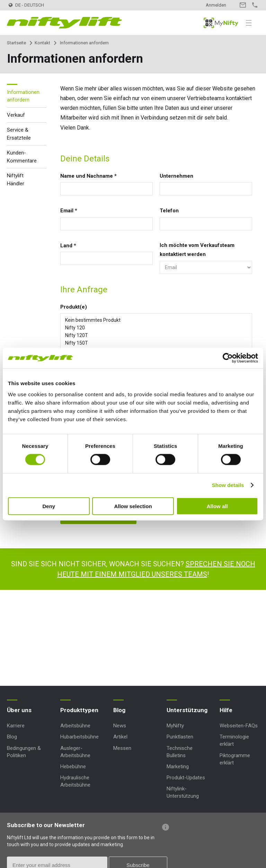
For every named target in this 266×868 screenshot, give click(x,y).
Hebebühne (73, 767)
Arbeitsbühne (75, 726)
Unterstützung (187, 710)
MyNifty (221, 23)
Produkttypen (79, 710)
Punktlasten (180, 737)
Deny (49, 506)
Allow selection (133, 506)
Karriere (16, 726)
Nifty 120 (156, 328)
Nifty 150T (156, 343)
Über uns (19, 710)
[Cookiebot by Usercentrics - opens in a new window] (228, 358)
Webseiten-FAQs (239, 726)
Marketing (178, 767)
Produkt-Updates (186, 778)
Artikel (120, 737)
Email (69, 211)
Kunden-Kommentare (22, 157)
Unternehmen (176, 176)
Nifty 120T (156, 335)
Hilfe (226, 710)
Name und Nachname (88, 176)
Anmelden (216, 5)
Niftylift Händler (16, 180)
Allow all (217, 506)
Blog (12, 737)
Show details (228, 485)
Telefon (169, 211)
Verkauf (16, 115)
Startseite (16, 43)
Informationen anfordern (23, 96)
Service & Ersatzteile (19, 134)
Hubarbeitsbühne (79, 737)
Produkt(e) (74, 307)
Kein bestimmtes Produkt (156, 320)
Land (68, 246)
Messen (122, 748)
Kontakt (243, 5)
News (120, 726)
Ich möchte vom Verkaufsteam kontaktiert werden (197, 250)
